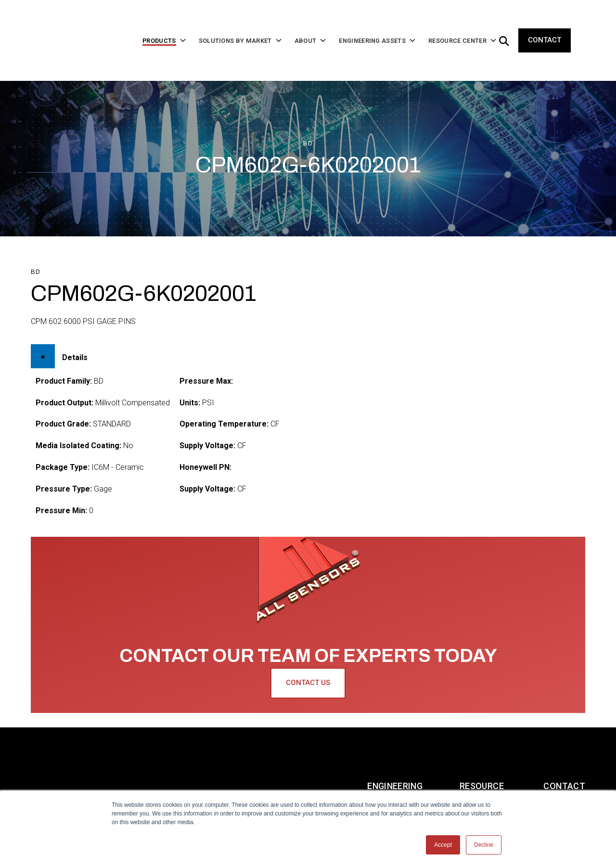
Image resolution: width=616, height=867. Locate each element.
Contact (545, 25)
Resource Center (482, 748)
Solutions (173, 748)
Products (102, 748)
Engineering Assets (395, 748)
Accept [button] (443, 845)
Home (43, 748)
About (237, 748)
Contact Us (308, 652)
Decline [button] (484, 845)
